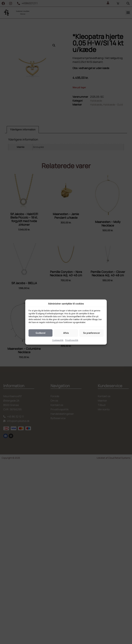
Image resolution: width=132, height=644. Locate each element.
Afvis (66, 333)
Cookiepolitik (58, 340)
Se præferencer (92, 333)
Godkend (40, 333)
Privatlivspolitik (72, 340)
